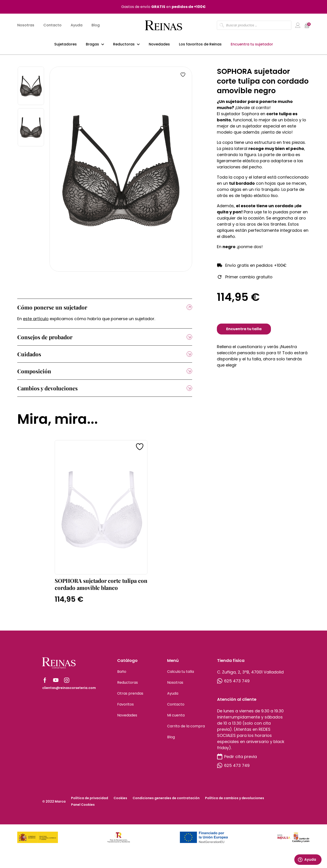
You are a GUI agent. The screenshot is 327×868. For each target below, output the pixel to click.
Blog (96, 26)
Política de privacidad (90, 801)
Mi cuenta (176, 718)
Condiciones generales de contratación (166, 801)
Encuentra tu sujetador (252, 45)
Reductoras (124, 45)
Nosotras (26, 26)
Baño (122, 675)
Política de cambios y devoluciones (235, 801)
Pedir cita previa (237, 760)
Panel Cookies (83, 808)
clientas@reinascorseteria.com (69, 691)
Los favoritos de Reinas (200, 45)
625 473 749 (233, 684)
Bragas (92, 45)
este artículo (36, 322)
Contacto (52, 26)
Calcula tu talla (181, 675)
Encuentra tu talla (244, 332)
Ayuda (77, 26)
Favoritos (125, 707)
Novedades (159, 45)
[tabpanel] (121, 172)
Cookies (120, 801)
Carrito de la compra (186, 729)
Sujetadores (66, 45)
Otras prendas (130, 697)
